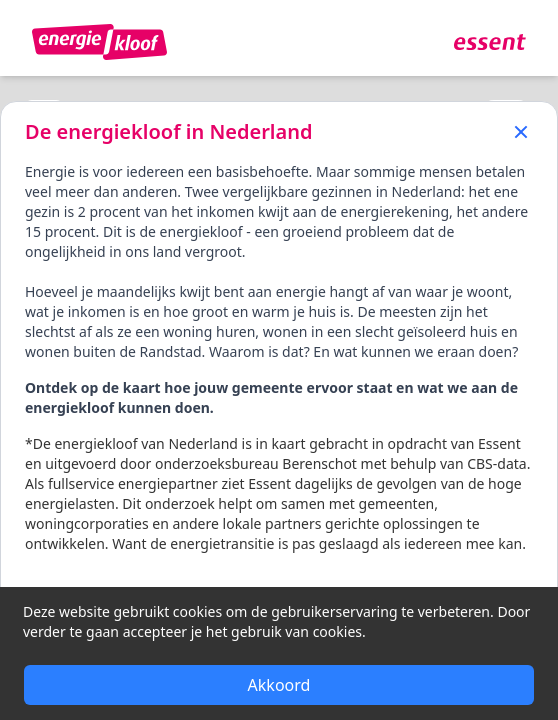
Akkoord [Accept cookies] (279, 685)
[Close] (521, 130)
